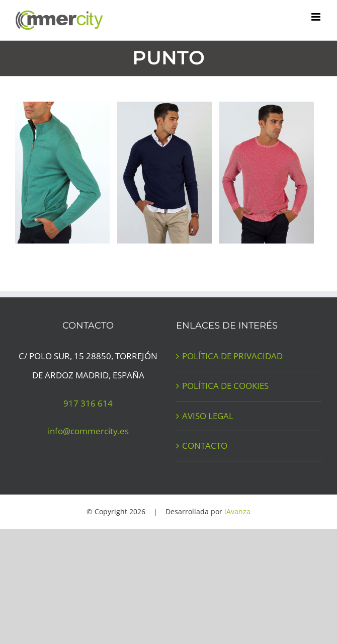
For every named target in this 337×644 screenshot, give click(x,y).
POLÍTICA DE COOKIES (225, 386)
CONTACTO (205, 446)
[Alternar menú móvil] (317, 17)
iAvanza (237, 511)
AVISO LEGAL (208, 416)
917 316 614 (88, 403)
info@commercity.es (88, 431)
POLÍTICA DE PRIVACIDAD (232, 356)
